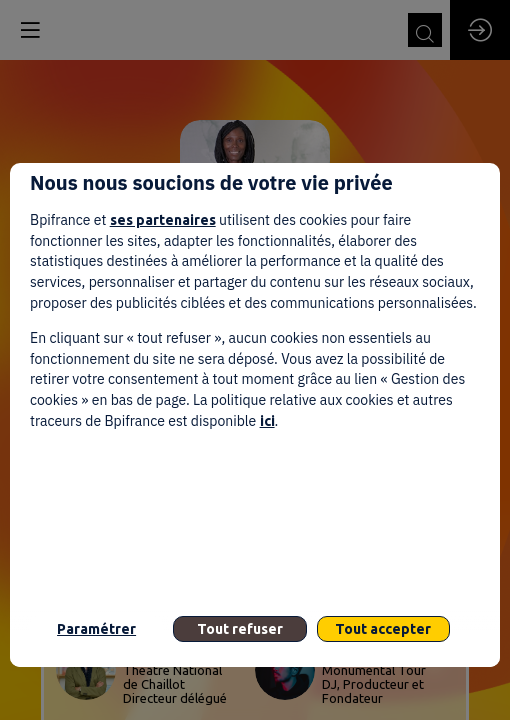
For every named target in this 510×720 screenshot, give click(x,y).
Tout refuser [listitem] (240, 629)
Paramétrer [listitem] (96, 629)
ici (267, 421)
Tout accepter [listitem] (383, 629)
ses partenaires (163, 220)
